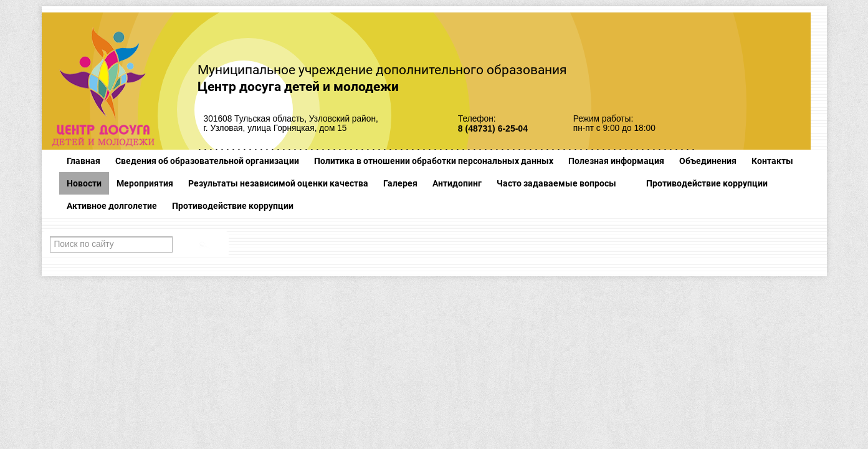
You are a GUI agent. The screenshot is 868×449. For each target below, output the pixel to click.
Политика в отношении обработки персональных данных (434, 161)
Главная (83, 161)
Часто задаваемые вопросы (556, 183)
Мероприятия (145, 183)
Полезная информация (616, 161)
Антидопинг (457, 183)
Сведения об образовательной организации (207, 161)
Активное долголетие (112, 206)
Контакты (772, 161)
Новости (84, 183)
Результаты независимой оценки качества (278, 183)
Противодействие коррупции (707, 183)
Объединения (708, 161)
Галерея (400, 183)
